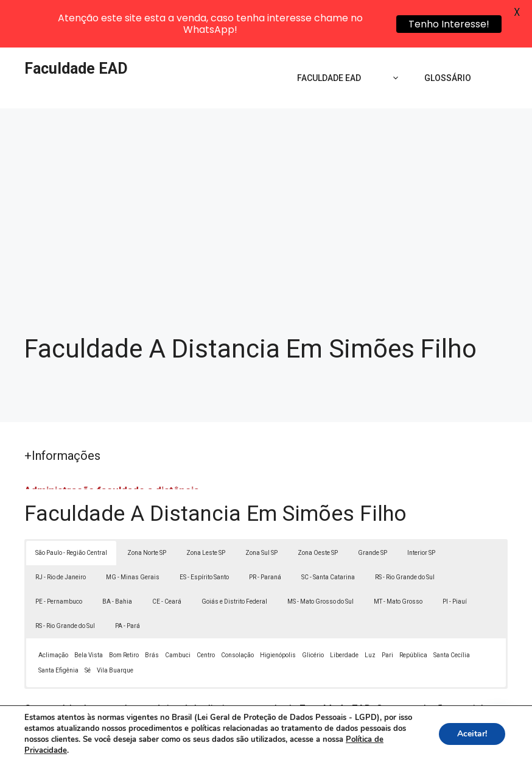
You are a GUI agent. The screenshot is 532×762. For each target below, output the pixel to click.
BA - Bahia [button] (117, 553)
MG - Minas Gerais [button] (133, 529)
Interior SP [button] (421, 505)
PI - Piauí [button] (455, 553)
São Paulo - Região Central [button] (71, 505)
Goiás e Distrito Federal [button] (234, 553)
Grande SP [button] (373, 505)
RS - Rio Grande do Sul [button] (405, 529)
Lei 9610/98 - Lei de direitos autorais (291, 691)
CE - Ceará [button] (167, 553)
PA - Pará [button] (128, 578)
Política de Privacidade (350, 743)
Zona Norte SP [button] (147, 505)
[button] (497, 727)
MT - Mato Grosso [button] (398, 553)
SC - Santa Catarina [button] (328, 529)
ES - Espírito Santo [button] (204, 529)
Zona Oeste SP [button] (318, 505)
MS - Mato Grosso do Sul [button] (320, 553)
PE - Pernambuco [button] (59, 553)
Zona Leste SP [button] (206, 505)
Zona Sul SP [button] (261, 505)
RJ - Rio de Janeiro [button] (61, 529)
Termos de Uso (434, 743)
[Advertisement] (266, 189)
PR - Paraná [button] (265, 529)
